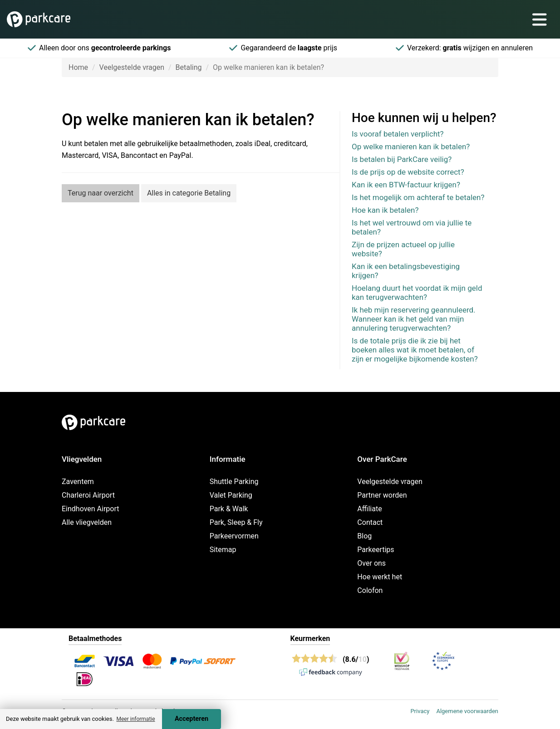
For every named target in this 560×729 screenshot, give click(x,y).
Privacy (420, 711)
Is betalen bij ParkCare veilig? (402, 159)
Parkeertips (376, 550)
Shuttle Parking (234, 482)
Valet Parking (231, 495)
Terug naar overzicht (101, 193)
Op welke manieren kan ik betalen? (411, 147)
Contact (370, 522)
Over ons (371, 563)
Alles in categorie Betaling (189, 193)
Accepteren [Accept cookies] (192, 719)
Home (78, 67)
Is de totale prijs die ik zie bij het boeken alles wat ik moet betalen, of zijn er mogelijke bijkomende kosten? (415, 350)
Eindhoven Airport (91, 509)
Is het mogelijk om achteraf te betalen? (418, 197)
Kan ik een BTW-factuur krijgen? (406, 185)
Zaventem (78, 482)
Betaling (189, 67)
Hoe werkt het (380, 577)
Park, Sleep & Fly (236, 522)
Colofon (370, 590)
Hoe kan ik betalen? (385, 210)
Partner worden (382, 495)
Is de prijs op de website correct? (408, 172)
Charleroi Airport (88, 495)
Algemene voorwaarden (467, 711)
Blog (364, 536)
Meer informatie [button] (135, 719)
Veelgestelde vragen (132, 67)
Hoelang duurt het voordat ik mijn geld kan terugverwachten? (417, 293)
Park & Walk (229, 509)
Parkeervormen (234, 536)
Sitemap (223, 550)
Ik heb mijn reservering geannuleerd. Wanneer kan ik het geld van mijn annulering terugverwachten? (414, 319)
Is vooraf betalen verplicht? (398, 134)
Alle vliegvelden (87, 522)
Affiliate (369, 509)
